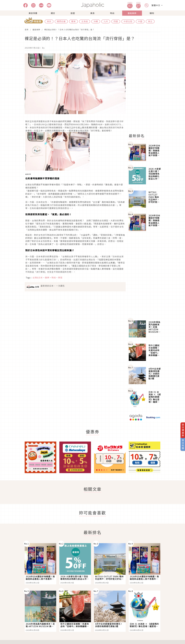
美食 (92, 13)
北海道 (85, 21)
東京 (49, 21)
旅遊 (73, 13)
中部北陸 (128, 21)
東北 (150, 21)
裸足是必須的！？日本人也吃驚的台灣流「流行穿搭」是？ (69, 30)
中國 (140, 21)
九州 (106, 21)
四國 (116, 21)
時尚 (112, 13)
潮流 (53, 13)
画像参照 (28, 174)
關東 (73, 21)
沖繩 (96, 21)
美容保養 (33, 13)
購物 (152, 13)
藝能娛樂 (132, 13)
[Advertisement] (146, 92)
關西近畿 (61, 21)
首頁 (27, 30)
